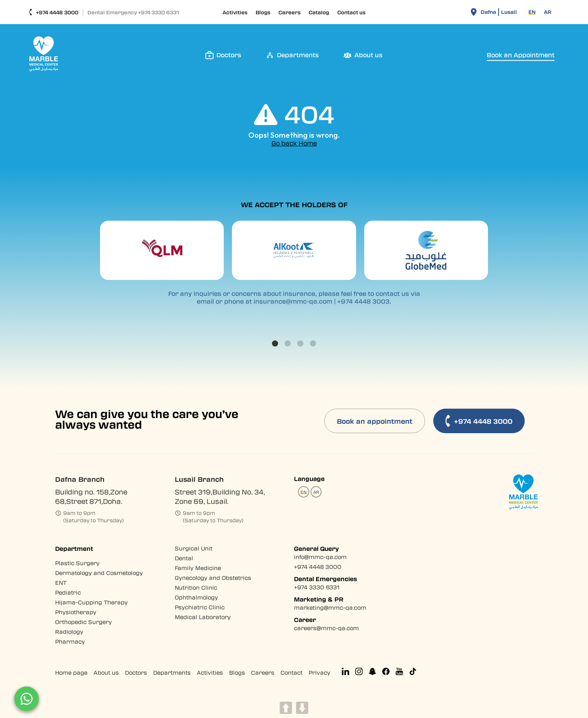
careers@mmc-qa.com (326, 628)
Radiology (69, 632)
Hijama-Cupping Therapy (91, 602)
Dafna (488, 12)
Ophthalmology (196, 597)
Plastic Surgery (77, 563)
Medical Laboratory (203, 617)
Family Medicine (198, 568)
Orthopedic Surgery (84, 622)
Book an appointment (375, 421)
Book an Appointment (521, 55)
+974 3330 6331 (317, 587)
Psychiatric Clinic (200, 607)
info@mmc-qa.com (320, 557)
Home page (71, 672)
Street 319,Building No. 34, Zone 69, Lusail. (220, 497)
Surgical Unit (194, 548)
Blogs (263, 12)
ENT (61, 583)
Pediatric (68, 592)
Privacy (320, 672)
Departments (172, 672)
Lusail (509, 12)
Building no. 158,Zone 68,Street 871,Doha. (91, 497)
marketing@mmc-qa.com (330, 607)
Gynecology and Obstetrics (213, 578)
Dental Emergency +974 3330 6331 (133, 12)
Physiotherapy (76, 612)
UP (286, 708)
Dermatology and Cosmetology (99, 573)
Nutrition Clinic (196, 587)
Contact (292, 672)
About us (106, 672)
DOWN (302, 708)
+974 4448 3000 (54, 12)
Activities (235, 12)
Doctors (136, 672)
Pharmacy (70, 641)
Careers (290, 12)
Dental (184, 558)
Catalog (319, 12)
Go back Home (294, 143)
